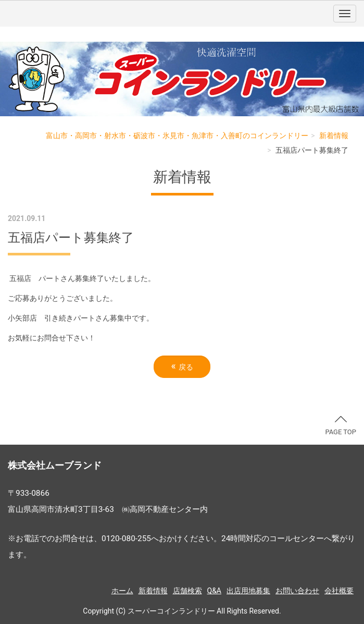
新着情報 (334, 136)
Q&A (214, 591)
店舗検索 (187, 591)
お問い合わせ (297, 591)
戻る (182, 366)
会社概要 (339, 591)
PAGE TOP (341, 426)
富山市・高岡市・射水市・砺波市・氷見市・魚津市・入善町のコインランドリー (177, 136)
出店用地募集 (248, 591)
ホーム (122, 591)
